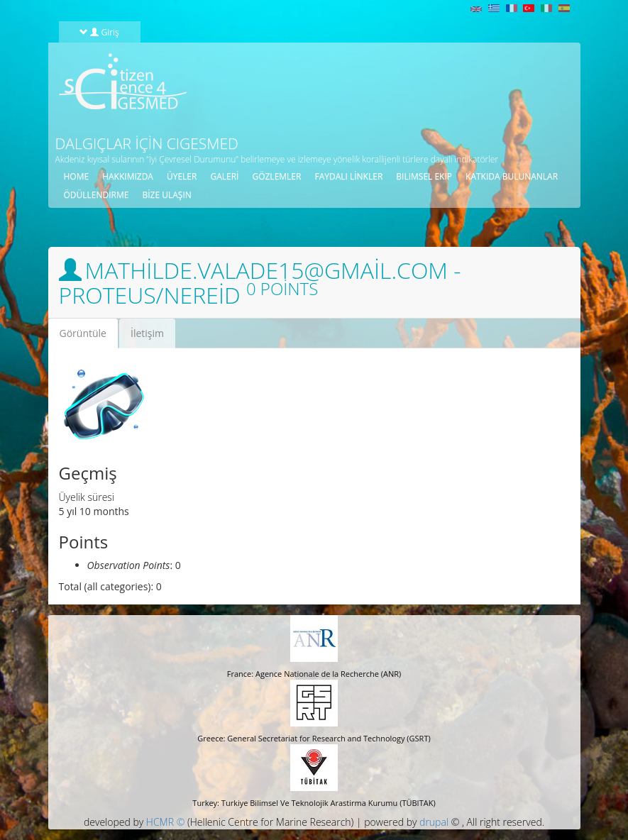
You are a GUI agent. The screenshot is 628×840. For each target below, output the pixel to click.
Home (77, 176)
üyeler (182, 176)
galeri (224, 176)
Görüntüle (89, 337)
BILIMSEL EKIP (424, 176)
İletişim (147, 333)
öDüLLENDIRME (97, 195)
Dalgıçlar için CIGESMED (147, 143)
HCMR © (165, 822)
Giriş (99, 32)
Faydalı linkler (348, 176)
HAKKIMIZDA (128, 176)
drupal (434, 822)
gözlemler (276, 176)
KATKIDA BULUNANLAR (512, 176)
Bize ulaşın (166, 195)
